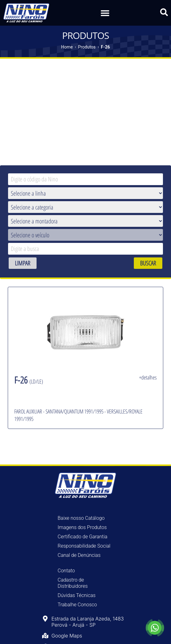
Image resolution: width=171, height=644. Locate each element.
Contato (66, 570)
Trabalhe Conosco (77, 604)
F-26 (105, 46)
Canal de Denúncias (79, 555)
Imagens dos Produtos (82, 527)
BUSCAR (148, 263)
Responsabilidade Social (84, 546)
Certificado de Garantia (83, 536)
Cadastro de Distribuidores (73, 583)
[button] (105, 13)
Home (67, 46)
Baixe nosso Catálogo (81, 518)
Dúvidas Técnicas (77, 595)
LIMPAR (23, 263)
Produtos (87, 46)
